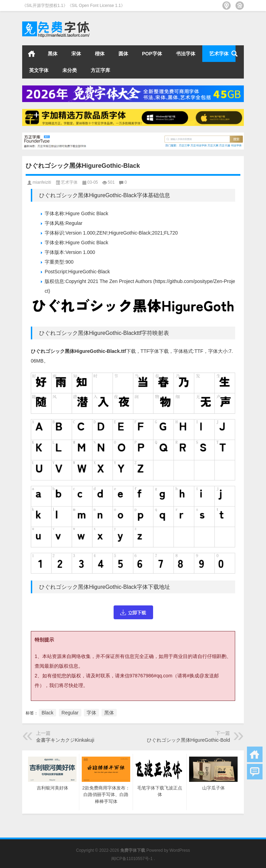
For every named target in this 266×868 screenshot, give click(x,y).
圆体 (123, 54)
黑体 (53, 54)
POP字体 (152, 54)
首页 (32, 54)
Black (47, 713)
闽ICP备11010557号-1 (132, 859)
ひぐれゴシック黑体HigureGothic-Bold (188, 740)
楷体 (100, 54)
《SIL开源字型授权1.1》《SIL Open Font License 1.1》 (74, 6)
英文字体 (39, 70)
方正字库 (100, 70)
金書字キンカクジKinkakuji (65, 740)
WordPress (180, 850)
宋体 (76, 54)
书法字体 (186, 54)
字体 (91, 713)
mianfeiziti (42, 182)
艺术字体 (219, 54)
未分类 (70, 70)
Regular (70, 713)
